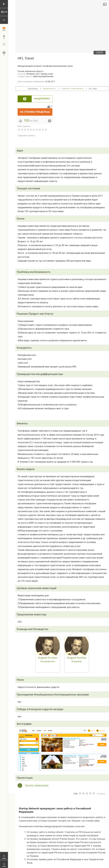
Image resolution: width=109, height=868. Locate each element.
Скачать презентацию (37, 785)
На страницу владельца (36, 111)
